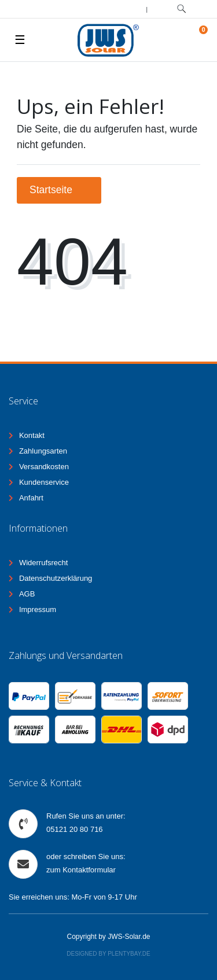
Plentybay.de (129, 954)
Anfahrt (31, 498)
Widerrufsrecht (44, 563)
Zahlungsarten (43, 451)
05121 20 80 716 (75, 829)
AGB (27, 594)
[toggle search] (181, 9)
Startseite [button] (59, 190)
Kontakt (32, 435)
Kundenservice (44, 482)
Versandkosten (44, 467)
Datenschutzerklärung (56, 578)
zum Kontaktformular (81, 870)
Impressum (38, 609)
